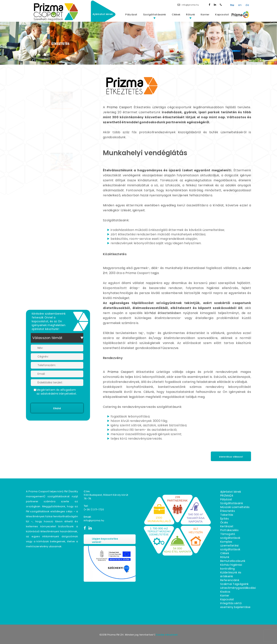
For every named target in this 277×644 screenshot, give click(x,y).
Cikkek (176, 15)
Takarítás (227, 515)
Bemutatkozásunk (233, 561)
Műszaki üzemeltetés (235, 507)
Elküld (57, 408)
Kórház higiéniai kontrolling (231, 567)
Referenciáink (230, 580)
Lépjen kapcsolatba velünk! (105, 540)
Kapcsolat (222, 15)
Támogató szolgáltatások (230, 536)
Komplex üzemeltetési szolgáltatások (230, 546)
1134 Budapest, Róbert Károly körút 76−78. (106, 497)
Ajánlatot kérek (103, 14)
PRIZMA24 (227, 496)
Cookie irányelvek (167, 635)
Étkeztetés (228, 511)
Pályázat (131, 15)
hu (232, 5)
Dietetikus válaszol (231, 457)
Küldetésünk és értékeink (231, 574)
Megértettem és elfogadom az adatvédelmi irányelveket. (57, 392)
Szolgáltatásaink (155, 15)
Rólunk (190, 15)
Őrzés (224, 522)
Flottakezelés (229, 530)
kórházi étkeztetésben (163, 313)
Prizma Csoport (119, 107)
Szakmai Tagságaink (234, 584)
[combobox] (57, 338)
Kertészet (227, 526)
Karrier (205, 15)
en (240, 5)
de (247, 5)
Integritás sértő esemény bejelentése (235, 605)
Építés (224, 519)
